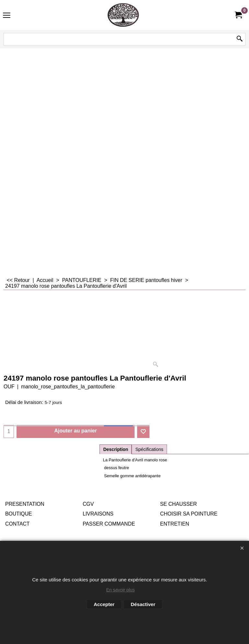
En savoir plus (121, 590)
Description (116, 449)
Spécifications (149, 449)
